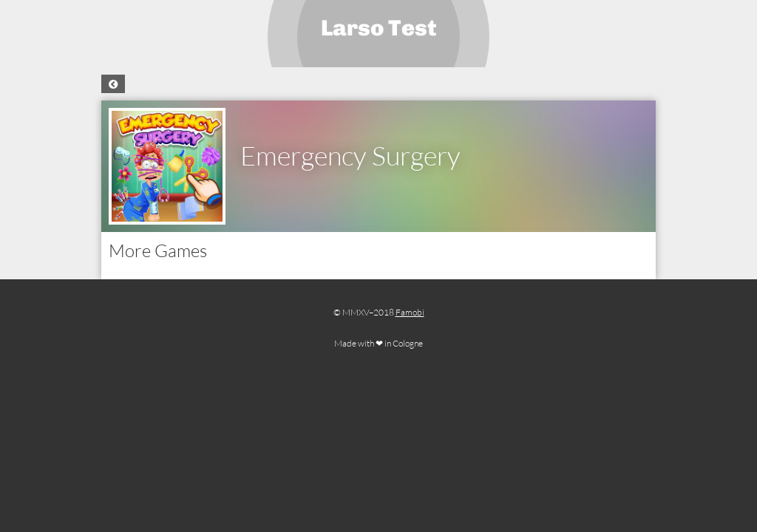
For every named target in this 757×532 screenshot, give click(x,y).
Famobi (410, 312)
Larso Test (379, 28)
